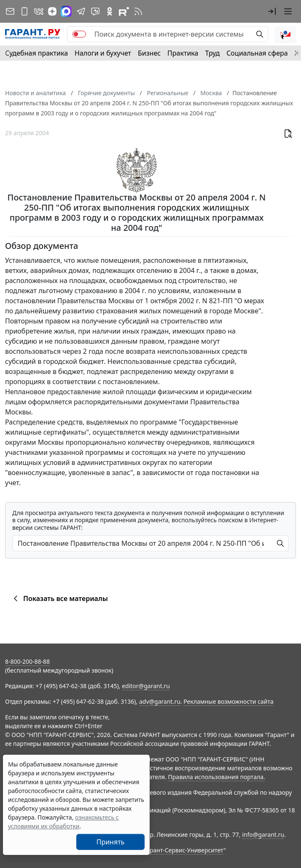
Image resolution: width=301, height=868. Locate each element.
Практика (183, 53)
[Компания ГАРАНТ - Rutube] (124, 11)
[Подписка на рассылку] (10, 11)
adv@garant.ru (160, 701)
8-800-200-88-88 (27, 661)
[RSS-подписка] (138, 11)
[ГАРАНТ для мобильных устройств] (24, 11)
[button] (272, 11)
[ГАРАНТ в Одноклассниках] (110, 11)
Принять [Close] (111, 842)
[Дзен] (52, 11)
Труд (212, 53)
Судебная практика (36, 53)
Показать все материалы (59, 598)
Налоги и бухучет (103, 53)
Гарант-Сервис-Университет (184, 850)
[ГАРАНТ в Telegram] (81, 11)
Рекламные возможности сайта (228, 701)
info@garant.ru (263, 835)
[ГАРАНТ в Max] (66, 11)
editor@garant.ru (146, 686)
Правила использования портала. (217, 777)
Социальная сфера (257, 53)
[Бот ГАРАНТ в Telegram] (95, 11)
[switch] (79, 34)
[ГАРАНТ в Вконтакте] (39, 11)
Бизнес (149, 53)
